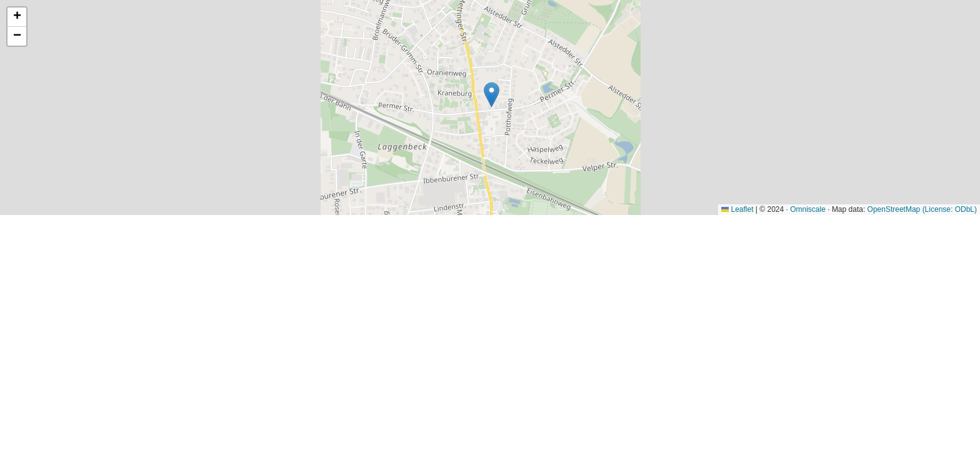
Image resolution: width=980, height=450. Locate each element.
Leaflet (737, 209)
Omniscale (808, 209)
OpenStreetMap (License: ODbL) (922, 209)
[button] (492, 95)
